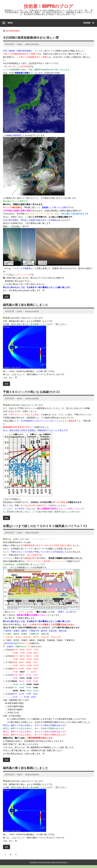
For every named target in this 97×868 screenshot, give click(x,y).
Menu (10, 23)
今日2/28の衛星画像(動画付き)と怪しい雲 (31, 38)
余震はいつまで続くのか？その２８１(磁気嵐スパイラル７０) (45, 526)
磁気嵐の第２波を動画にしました (26, 305)
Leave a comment (32, 44)
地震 (6, 297)
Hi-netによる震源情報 (19, 66)
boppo (19, 44)
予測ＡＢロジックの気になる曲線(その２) (31, 392)
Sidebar (87, 23)
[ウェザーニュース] (21, 274)
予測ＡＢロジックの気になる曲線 (24, 414)
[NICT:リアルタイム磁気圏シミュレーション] (46, 561)
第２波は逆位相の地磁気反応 (34, 505)
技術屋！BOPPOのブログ (48, 6)
